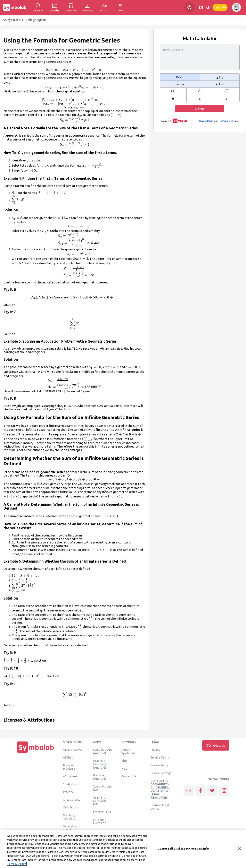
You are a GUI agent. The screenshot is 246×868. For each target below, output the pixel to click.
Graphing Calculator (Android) (100, 764)
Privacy (155, 750)
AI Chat (68, 757)
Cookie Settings (161, 773)
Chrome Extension (100, 821)
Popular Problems (69, 767)
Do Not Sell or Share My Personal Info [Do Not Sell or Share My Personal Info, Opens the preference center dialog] (183, 848)
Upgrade (220, 7)
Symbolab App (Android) (103, 751)
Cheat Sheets (72, 800)
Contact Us (129, 776)
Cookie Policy (159, 765)
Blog (124, 761)
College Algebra (36, 20)
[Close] (239, 848)
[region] (123, 849)
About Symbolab (128, 751)
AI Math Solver (73, 750)
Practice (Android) (100, 777)
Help (124, 769)
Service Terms (160, 757)
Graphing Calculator (70, 817)
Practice (68, 792)
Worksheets (71, 776)
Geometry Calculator (70, 828)
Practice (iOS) (102, 812)
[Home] (35, 753)
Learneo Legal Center (160, 807)
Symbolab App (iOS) (103, 788)
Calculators (71, 807)
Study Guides (12, 20)
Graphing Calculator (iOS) (100, 801)
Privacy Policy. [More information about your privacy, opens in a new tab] (17, 864)
